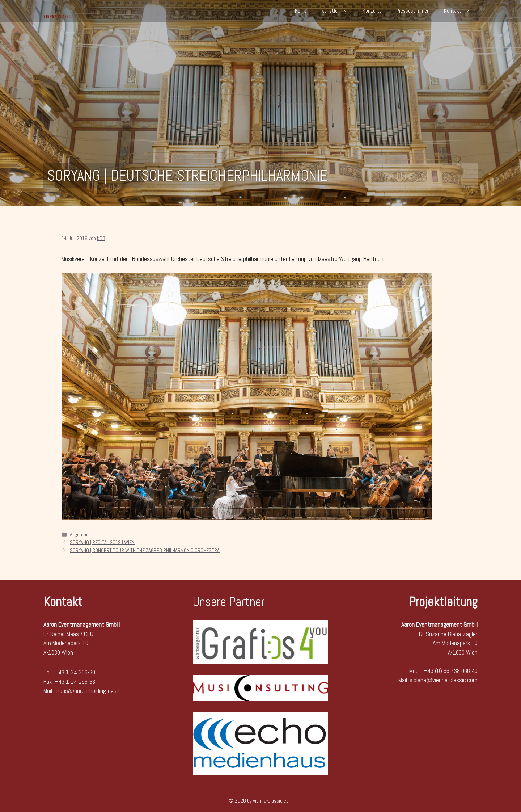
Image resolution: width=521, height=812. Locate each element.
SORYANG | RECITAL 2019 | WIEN (102, 542)
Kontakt (461, 11)
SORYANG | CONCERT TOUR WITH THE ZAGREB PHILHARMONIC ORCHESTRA (145, 550)
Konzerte (372, 11)
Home (301, 11)
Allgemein (80, 534)
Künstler (338, 11)
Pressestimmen (413, 11)
